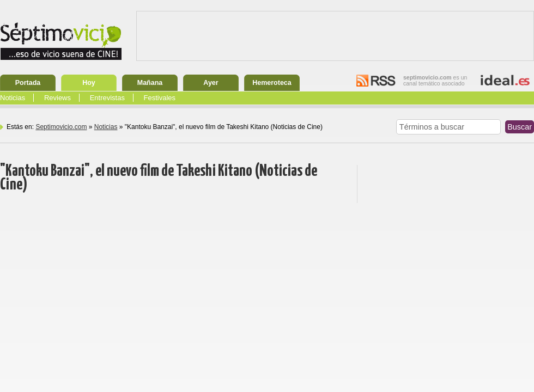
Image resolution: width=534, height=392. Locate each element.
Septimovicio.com (61, 127)
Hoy (89, 83)
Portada (28, 83)
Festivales (160, 98)
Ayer (211, 83)
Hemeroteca (272, 83)
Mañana (150, 83)
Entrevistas (107, 98)
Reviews (57, 98)
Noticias (13, 98)
